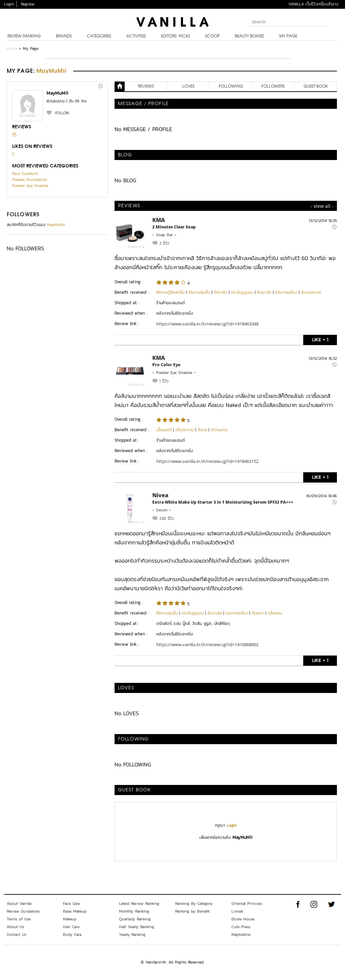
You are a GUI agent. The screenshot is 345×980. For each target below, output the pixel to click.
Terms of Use (19, 919)
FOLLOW (62, 113)
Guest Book (316, 87)
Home (12, 49)
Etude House (243, 919)
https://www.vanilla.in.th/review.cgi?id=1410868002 (207, 644)
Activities (136, 36)
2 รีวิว (164, 243)
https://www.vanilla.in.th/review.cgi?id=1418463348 (207, 324)
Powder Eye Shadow (30, 186)
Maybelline (241, 935)
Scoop (212, 36)
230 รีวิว (167, 518)
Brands (64, 36)
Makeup (70, 919)
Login (9, 4)
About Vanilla (19, 904)
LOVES (188, 87)
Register (28, 4)
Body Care (72, 935)
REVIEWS (146, 87)
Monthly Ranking (134, 911)
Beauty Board (249, 36)
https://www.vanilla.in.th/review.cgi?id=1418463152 (207, 461)
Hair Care (71, 927)
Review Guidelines (23, 911)
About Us (15, 927)
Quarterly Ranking (135, 919)
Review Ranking (24, 36)
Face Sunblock (25, 173)
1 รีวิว (164, 381)
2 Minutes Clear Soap (174, 227)
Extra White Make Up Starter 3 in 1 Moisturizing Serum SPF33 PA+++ (223, 502)
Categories (99, 36)
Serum (162, 510)
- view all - (322, 206)
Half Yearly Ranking (137, 927)
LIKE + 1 (320, 340)
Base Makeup (75, 911)
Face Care (71, 904)
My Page (288, 36)
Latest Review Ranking (139, 904)
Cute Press (241, 927)
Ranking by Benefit (192, 911)
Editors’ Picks (176, 36)
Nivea (160, 495)
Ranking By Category (194, 904)
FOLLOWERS (23, 215)
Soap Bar (164, 235)
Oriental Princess (247, 904)
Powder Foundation (30, 180)
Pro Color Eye (166, 365)
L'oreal (237, 911)
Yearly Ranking (132, 935)
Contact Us (17, 935)
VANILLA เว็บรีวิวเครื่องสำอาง (313, 4)
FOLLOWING (231, 87)
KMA (159, 220)
